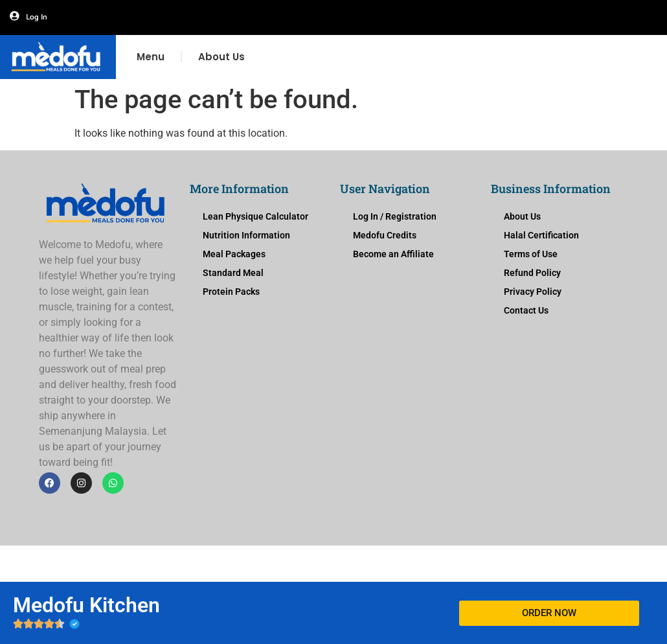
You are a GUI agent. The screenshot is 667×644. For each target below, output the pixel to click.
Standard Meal (233, 273)
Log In (37, 17)
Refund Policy (532, 273)
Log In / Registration (395, 216)
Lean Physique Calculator (255, 216)
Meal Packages (234, 254)
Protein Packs (231, 292)
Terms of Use (531, 254)
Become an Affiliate (393, 254)
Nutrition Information (246, 235)
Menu (151, 57)
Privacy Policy (533, 292)
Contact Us (526, 310)
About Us (221, 57)
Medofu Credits (385, 235)
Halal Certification (541, 235)
